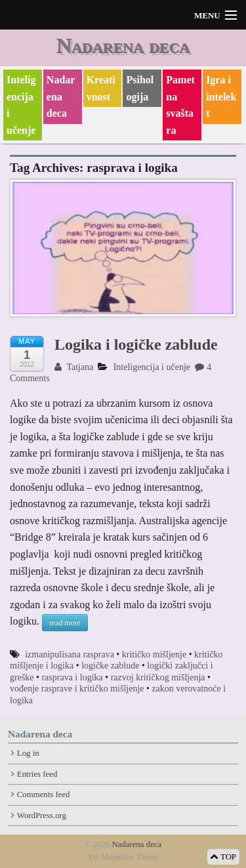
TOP (223, 857)
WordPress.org (42, 816)
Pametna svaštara (180, 105)
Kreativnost (101, 88)
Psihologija (140, 88)
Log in (28, 753)
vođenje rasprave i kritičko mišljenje (77, 689)
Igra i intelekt (221, 96)
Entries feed (37, 774)
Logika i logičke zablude (136, 344)
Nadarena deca (123, 45)
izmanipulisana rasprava (70, 654)
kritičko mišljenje (154, 654)
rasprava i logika (72, 677)
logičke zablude (110, 666)
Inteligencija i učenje (21, 105)
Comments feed (44, 795)
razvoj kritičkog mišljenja (158, 677)
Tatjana (74, 367)
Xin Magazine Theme (123, 857)
